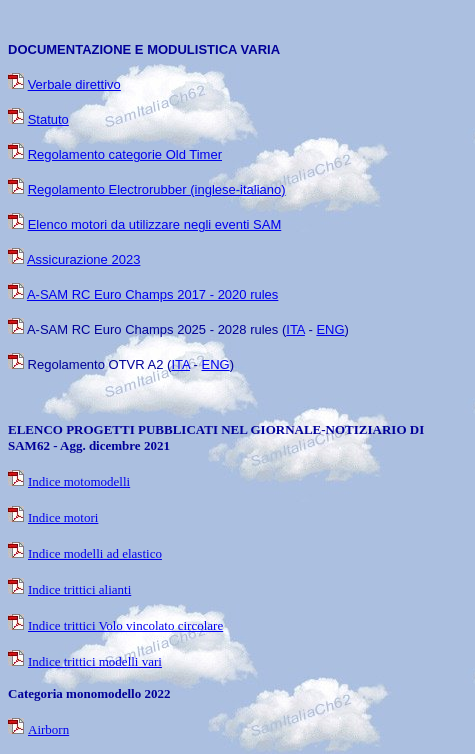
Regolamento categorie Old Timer (125, 154)
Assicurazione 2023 (83, 259)
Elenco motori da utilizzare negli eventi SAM (155, 224)
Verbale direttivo (74, 84)
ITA (295, 329)
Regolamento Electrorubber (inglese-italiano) (157, 189)
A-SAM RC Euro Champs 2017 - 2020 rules (152, 294)
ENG (330, 329)
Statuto (48, 119)
